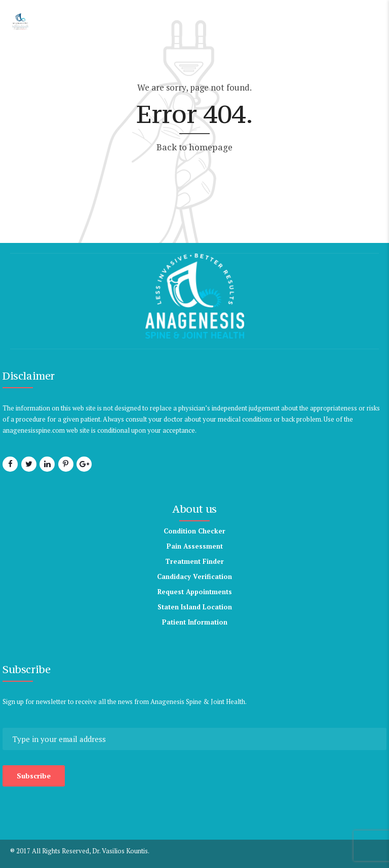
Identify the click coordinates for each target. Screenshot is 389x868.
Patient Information (195, 622)
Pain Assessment (195, 546)
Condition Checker (194, 531)
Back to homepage (194, 147)
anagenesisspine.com (34, 430)
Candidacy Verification (194, 576)
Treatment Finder (194, 561)
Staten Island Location (195, 607)
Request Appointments (195, 592)
